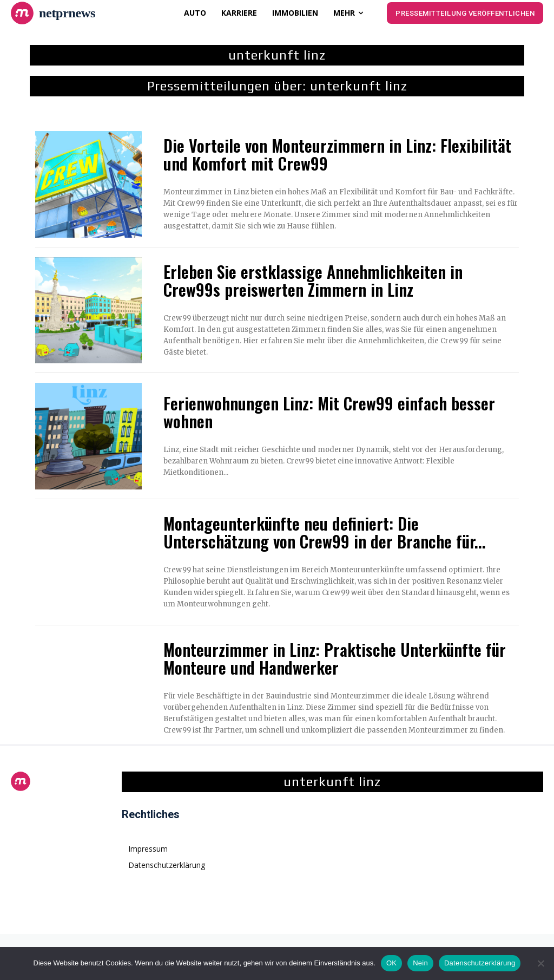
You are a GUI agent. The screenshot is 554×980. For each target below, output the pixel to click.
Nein (420, 963)
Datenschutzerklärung (480, 963)
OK (391, 963)
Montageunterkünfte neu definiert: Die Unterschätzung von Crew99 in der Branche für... (325, 532)
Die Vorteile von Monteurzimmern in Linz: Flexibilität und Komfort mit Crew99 (337, 154)
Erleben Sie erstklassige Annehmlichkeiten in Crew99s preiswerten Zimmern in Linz (313, 280)
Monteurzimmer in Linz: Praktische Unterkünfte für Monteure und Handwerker (335, 658)
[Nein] (540, 963)
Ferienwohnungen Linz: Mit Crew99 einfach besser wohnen (329, 412)
